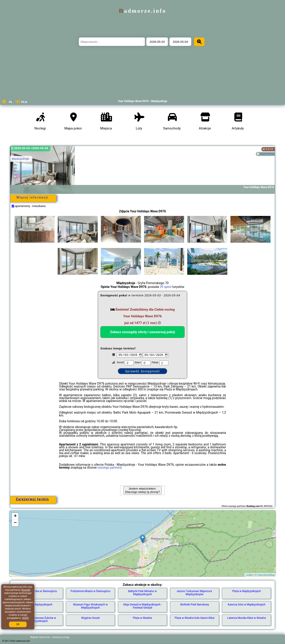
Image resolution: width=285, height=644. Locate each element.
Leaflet (249, 575)
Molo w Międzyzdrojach (39, 605)
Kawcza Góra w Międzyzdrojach (247, 605)
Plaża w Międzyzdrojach (246, 591)
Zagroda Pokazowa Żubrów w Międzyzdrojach (39, 619)
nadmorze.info (142, 11)
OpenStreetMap (266, 575)
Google (26, 590)
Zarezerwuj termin (32, 499)
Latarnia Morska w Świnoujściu (39, 591)
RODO (25, 618)
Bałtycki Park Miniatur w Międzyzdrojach (142, 593)
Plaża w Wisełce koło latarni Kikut (194, 618)
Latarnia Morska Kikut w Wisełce (247, 618)
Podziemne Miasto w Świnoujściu (91, 591)
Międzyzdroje (20, 159)
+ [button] (15, 516)
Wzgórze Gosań (90, 618)
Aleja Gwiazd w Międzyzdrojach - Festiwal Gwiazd (142, 606)
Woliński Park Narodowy (194, 605)
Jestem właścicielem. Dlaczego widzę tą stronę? (142, 490)
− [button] (15, 523)
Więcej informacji (32, 197)
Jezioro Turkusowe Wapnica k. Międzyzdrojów (195, 593)
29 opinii (166, 287)
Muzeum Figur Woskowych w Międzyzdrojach (91, 606)
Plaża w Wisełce (142, 618)
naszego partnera (110, 468)
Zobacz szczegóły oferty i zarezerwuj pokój (143, 332)
